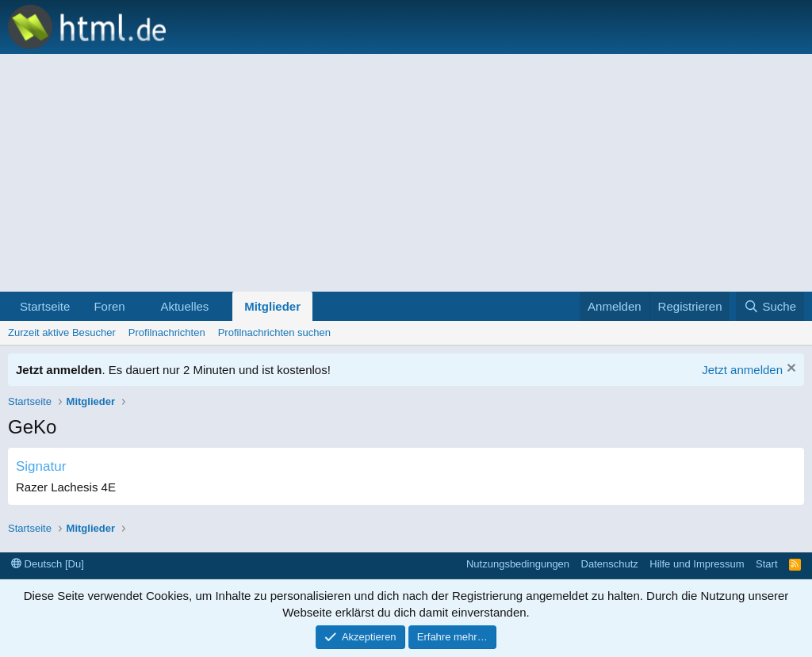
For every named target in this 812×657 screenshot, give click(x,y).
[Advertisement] (406, 173)
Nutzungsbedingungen (518, 564)
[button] (137, 306)
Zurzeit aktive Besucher (62, 332)
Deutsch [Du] (48, 564)
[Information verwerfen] (789, 370)
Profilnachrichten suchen (274, 332)
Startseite (45, 306)
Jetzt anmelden (742, 370)
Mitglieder (272, 306)
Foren (109, 306)
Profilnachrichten (167, 332)
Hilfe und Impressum (697, 564)
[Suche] (770, 306)
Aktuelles (184, 306)
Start (766, 564)
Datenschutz (610, 564)
